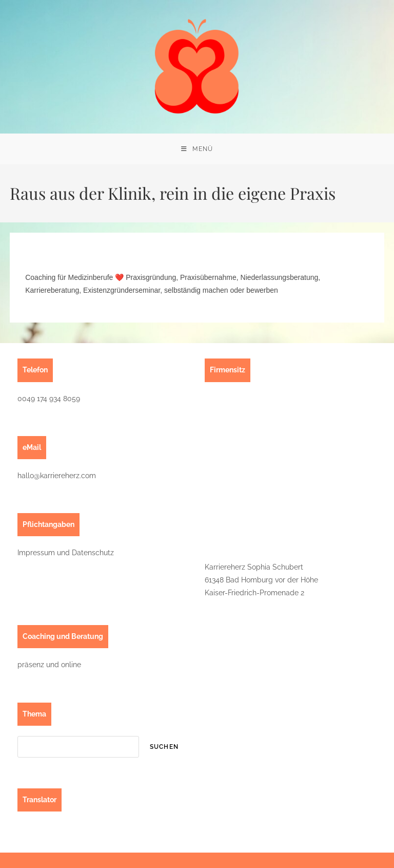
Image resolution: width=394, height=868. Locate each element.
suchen (164, 747)
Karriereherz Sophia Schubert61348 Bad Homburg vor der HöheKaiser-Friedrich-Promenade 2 (261, 580)
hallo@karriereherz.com (57, 476)
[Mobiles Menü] (197, 149)
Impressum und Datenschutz (66, 553)
